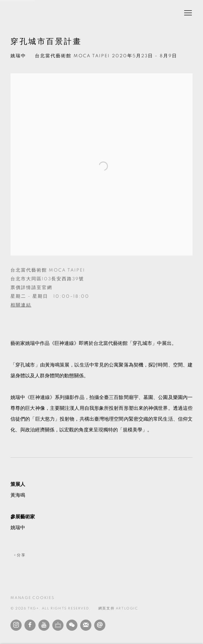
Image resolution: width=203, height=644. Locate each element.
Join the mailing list (86, 625)
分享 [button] (21, 555)
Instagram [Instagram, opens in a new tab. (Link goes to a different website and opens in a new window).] (16, 625)
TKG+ (28, 13)
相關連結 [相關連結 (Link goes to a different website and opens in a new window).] (21, 305)
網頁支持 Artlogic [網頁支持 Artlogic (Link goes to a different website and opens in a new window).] (118, 608)
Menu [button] (187, 13)
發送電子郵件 (100, 625)
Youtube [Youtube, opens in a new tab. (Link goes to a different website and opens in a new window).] (44, 625)
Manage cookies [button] (32, 598)
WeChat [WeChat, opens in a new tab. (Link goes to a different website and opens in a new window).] (72, 625)
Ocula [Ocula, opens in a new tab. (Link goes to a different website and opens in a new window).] (58, 625)
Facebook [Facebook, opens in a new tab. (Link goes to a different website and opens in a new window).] (30, 625)
